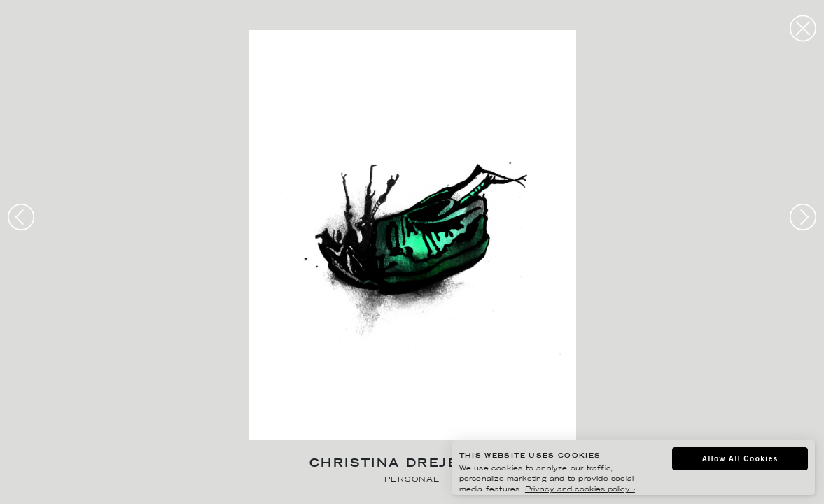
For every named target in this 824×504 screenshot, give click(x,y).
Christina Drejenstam (412, 464)
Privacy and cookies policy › (580, 490)
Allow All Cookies (740, 459)
